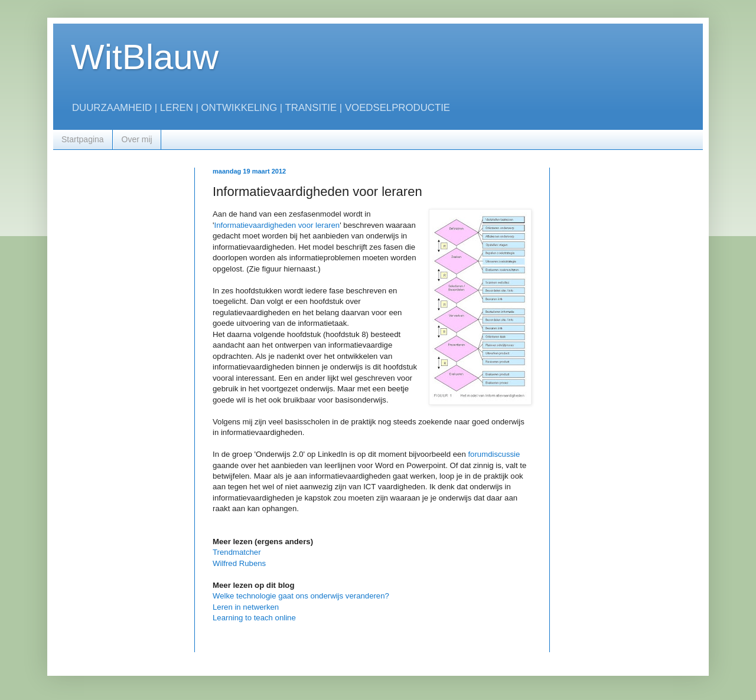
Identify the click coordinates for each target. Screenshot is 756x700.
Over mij (137, 139)
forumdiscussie (494, 454)
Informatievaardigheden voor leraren (277, 225)
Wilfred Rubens (239, 563)
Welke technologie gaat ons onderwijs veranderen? (301, 596)
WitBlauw (145, 57)
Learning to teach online (254, 618)
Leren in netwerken (246, 607)
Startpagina (83, 139)
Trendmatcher (237, 552)
